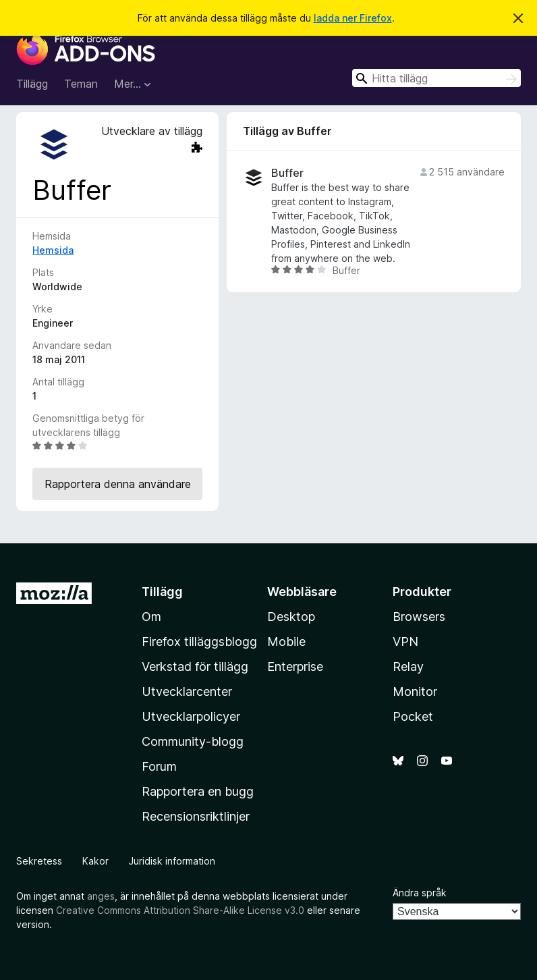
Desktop (291, 617)
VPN (405, 642)
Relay (408, 666)
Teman (81, 84)
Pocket (413, 716)
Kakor (95, 861)
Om (151, 617)
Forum (159, 766)
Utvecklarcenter (187, 691)
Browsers (419, 617)
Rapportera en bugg (198, 791)
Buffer (287, 173)
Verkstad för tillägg (195, 666)
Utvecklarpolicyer (191, 716)
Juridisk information (172, 861)
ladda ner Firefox (353, 18)
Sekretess (39, 861)
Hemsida (53, 250)
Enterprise (295, 666)
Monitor (415, 691)
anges (101, 896)
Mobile (286, 642)
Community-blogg (193, 741)
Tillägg (32, 84)
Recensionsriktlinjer (196, 816)
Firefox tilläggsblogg (199, 642)
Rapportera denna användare (118, 484)
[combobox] (436, 78)
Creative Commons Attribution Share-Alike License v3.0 (180, 910)
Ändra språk (420, 893)
